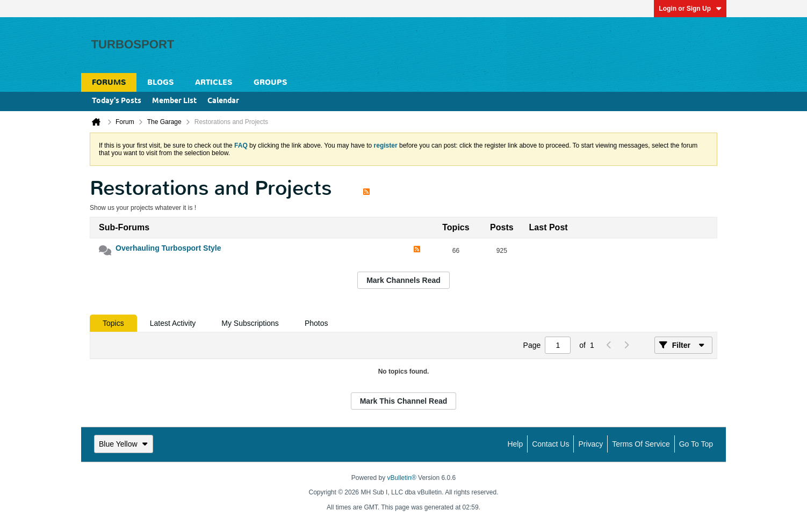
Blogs (160, 82)
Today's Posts (117, 101)
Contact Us (550, 444)
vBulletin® (402, 478)
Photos (316, 323)
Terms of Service (641, 444)
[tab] (113, 323)
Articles (214, 82)
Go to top (696, 444)
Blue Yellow (124, 444)
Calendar (223, 101)
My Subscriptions (250, 323)
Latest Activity (173, 323)
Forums (109, 82)
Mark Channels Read (403, 280)
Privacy (590, 444)
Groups (270, 82)
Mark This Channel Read (404, 401)
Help (515, 444)
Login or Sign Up (690, 9)
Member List (174, 101)
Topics (113, 323)
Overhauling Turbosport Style (168, 248)
